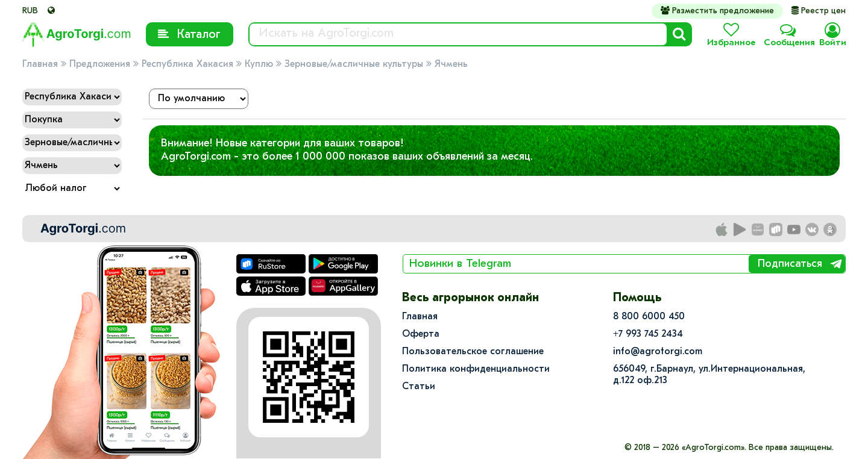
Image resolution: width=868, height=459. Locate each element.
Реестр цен (819, 11)
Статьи (419, 387)
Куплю (259, 64)
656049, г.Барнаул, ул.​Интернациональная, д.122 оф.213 (709, 375)
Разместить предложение (717, 11)
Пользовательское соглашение (473, 352)
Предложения (100, 64)
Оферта (421, 334)
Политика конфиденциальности (476, 369)
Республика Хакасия (187, 64)
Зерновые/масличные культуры (354, 64)
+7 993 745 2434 (648, 334)
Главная (40, 64)
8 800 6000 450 (649, 317)
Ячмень (451, 64)
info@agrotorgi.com (658, 352)
